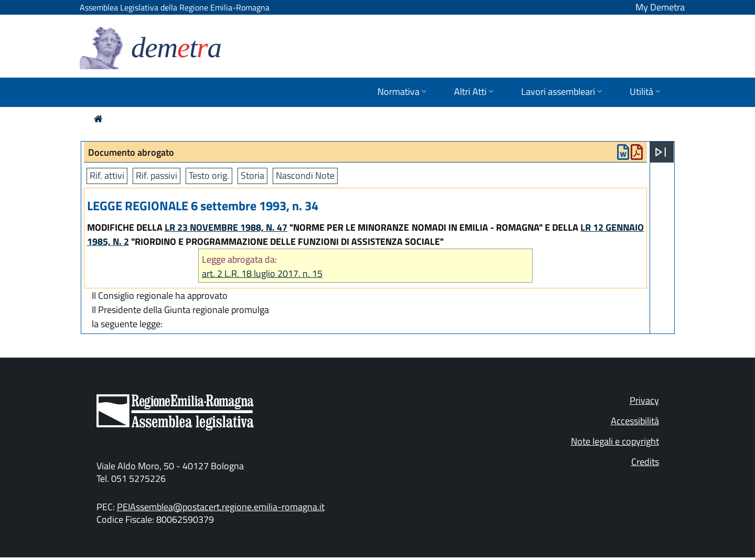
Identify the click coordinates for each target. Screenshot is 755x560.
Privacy (644, 400)
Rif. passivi (157, 175)
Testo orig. (209, 175)
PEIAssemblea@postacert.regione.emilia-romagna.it (221, 507)
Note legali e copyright (615, 441)
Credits (645, 462)
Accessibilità (635, 421)
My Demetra (660, 7)
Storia (252, 175)
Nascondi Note (305, 175)
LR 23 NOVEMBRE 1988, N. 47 (226, 227)
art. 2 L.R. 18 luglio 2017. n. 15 (262, 273)
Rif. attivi (107, 175)
